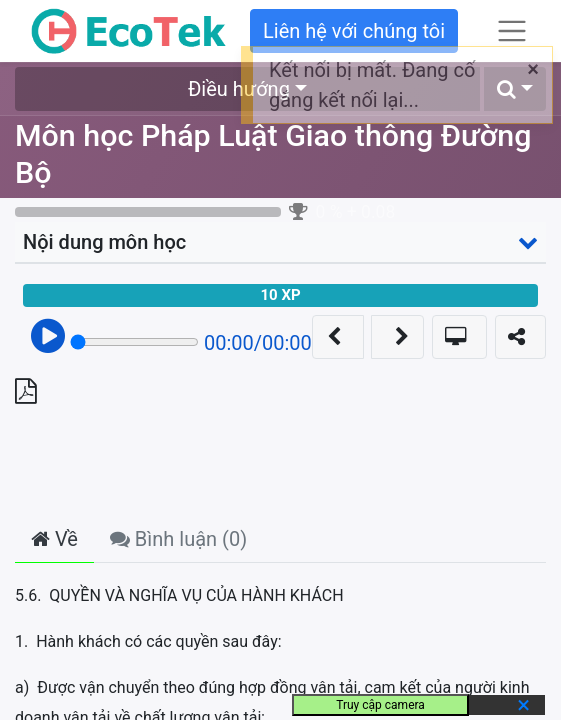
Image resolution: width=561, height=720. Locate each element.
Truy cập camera (380, 705)
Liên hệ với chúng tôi (354, 31)
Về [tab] (54, 539)
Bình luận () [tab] (178, 539)
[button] (338, 337)
